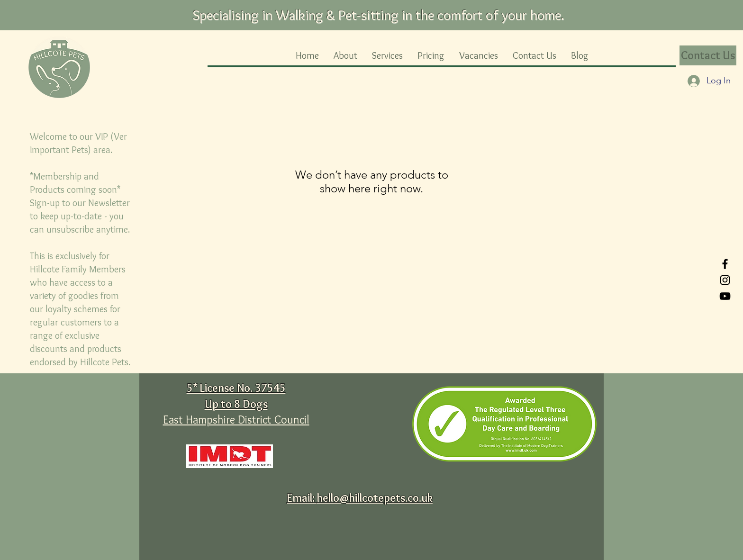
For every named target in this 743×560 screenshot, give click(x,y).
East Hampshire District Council (236, 420)
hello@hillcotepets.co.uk (375, 498)
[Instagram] (725, 280)
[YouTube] (725, 296)
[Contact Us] (708, 55)
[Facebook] (725, 264)
